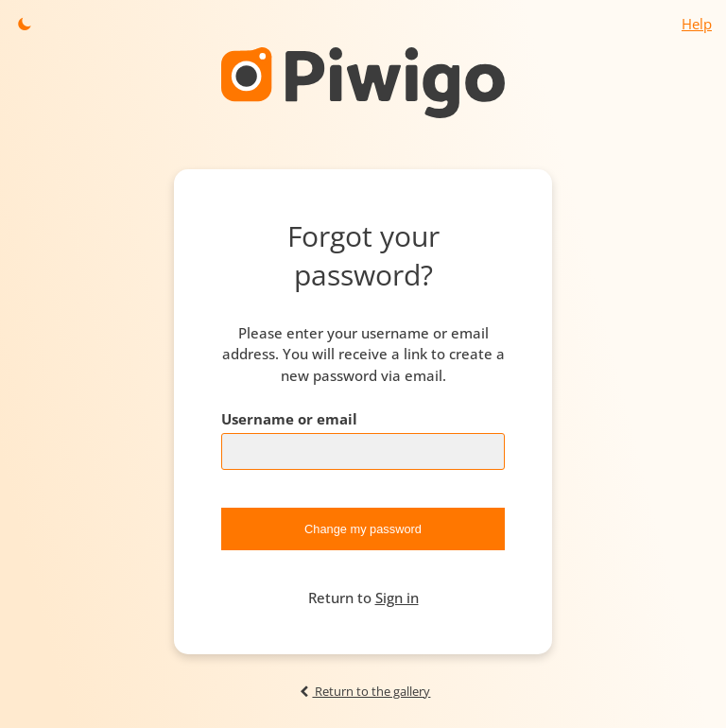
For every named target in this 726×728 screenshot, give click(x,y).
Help (697, 24)
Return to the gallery (363, 691)
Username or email (289, 419)
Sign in (397, 598)
